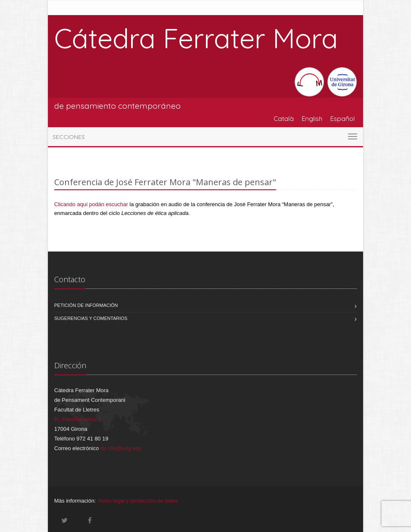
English (312, 118)
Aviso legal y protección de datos (138, 501)
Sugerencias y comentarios (91, 318)
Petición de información (86, 305)
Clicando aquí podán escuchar (91, 204)
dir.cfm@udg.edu (121, 448)
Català (284, 118)
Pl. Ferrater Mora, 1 (78, 419)
